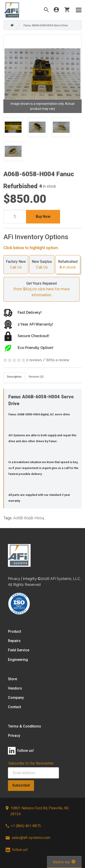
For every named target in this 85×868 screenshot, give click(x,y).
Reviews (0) (36, 377)
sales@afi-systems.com (28, 838)
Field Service (19, 650)
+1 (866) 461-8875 (23, 826)
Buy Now (43, 217)
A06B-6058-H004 (29, 518)
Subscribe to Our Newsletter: (31, 763)
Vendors (15, 688)
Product (15, 631)
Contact (15, 707)
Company (16, 698)
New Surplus (42, 265)
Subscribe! (21, 785)
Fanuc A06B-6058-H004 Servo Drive (46, 25)
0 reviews (34, 360)
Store (12, 679)
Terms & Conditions (24, 726)
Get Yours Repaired (41, 290)
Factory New (16, 265)
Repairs (14, 641)
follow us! (17, 850)
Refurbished (68, 265)
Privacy (14, 736)
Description (14, 377)
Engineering (18, 660)
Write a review (58, 360)
